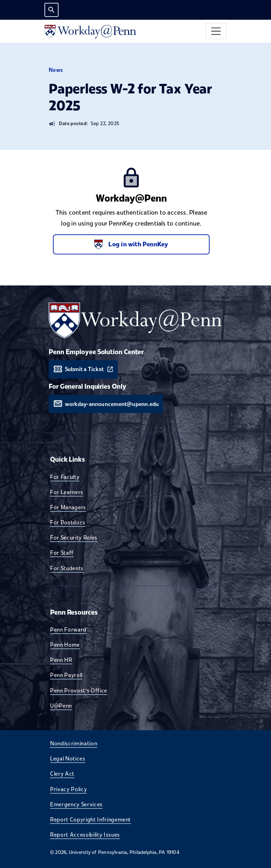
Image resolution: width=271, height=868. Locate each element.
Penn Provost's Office (79, 690)
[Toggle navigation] (216, 31)
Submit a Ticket (84, 369)
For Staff (62, 553)
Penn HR (61, 660)
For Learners (67, 492)
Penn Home (65, 645)
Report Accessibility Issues (85, 835)
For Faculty (65, 477)
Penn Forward (68, 629)
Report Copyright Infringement (91, 819)
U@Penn (61, 706)
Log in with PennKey (131, 244)
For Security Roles (74, 537)
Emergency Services (76, 804)
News (56, 70)
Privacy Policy (68, 789)
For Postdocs (68, 522)
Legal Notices (68, 758)
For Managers (68, 507)
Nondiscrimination (74, 743)
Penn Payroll (66, 675)
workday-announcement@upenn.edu (112, 404)
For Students (67, 568)
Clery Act (62, 774)
